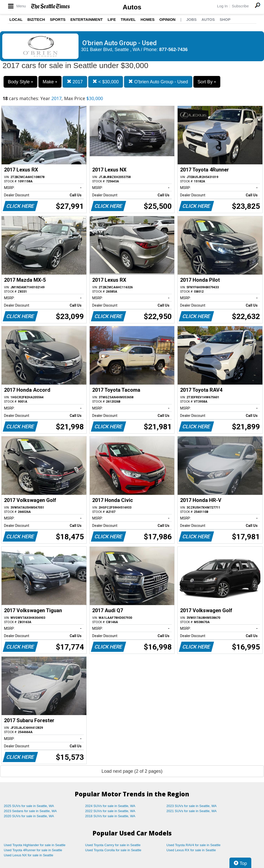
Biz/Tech (36, 19)
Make (50, 82)
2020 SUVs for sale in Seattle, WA (29, 816)
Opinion (167, 19)
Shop (225, 19)
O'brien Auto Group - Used (158, 82)
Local (16, 19)
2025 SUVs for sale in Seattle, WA (29, 806)
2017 (75, 82)
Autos (132, 7)
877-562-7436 (174, 50)
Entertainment (87, 19)
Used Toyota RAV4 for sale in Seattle (193, 845)
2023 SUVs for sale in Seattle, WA (192, 806)
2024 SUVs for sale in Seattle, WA (110, 806)
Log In (222, 6)
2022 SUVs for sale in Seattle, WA (110, 811)
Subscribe (240, 6)
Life (112, 19)
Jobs (191, 19)
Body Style (20, 82)
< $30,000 (106, 82)
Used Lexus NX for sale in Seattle (28, 855)
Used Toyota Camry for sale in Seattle (113, 845)
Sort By (207, 82)
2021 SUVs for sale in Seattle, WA (192, 811)
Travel (128, 19)
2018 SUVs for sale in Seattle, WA (110, 816)
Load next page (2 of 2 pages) (132, 771)
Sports (58, 19)
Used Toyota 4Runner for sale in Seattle (33, 850)
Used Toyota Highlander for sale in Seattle (35, 845)
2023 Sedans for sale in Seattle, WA (30, 811)
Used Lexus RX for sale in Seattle (191, 850)
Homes (147, 19)
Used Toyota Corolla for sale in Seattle (113, 850)
